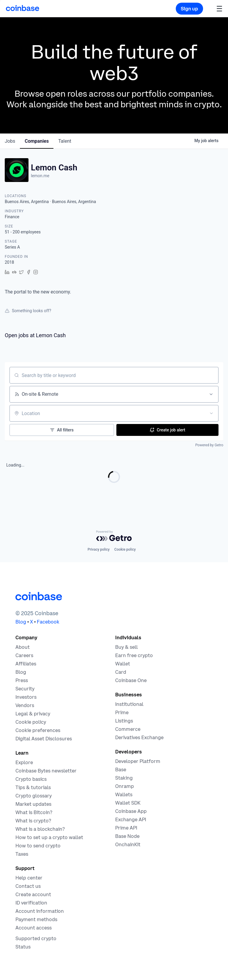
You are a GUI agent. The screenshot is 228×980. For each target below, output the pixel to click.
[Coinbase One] (131, 680)
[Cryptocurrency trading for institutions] (122, 712)
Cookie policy (125, 549)
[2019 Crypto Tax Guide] (22, 854)
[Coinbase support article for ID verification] (31, 903)
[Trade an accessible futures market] (139, 737)
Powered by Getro (209, 445)
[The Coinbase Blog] (21, 672)
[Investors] (26, 697)
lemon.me (40, 176)
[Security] (25, 689)
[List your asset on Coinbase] (124, 721)
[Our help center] (29, 878)
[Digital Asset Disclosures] (44, 739)
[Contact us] (28, 886)
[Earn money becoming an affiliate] (26, 664)
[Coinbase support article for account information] (40, 911)
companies (37, 141)
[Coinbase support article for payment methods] (36, 919)
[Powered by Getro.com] (114, 536)
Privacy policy (99, 549)
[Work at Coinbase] (24, 655)
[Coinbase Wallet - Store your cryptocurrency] (123, 664)
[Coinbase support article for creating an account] (33, 894)
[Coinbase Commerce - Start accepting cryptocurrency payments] (128, 729)
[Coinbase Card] (121, 672)
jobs (10, 141)
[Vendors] (25, 705)
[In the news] (22, 680)
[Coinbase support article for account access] (34, 928)
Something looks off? (28, 311)
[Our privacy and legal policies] (33, 714)
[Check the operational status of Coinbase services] (23, 947)
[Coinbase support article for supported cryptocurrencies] (36, 938)
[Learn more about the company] (23, 647)
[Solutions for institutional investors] (129, 704)
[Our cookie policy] (31, 722)
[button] (219, 8)
